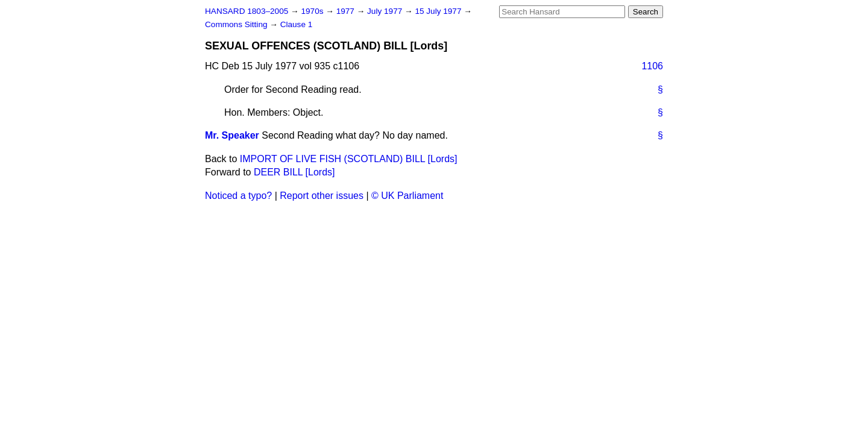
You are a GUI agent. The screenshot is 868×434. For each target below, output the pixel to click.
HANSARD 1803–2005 (247, 11)
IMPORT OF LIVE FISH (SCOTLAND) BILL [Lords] (349, 159)
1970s (313, 11)
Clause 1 (297, 24)
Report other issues (322, 196)
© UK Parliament (407, 196)
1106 (652, 66)
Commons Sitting (237, 24)
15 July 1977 (439, 11)
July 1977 (386, 11)
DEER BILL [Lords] (294, 172)
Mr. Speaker (232, 135)
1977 (347, 11)
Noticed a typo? (238, 196)
